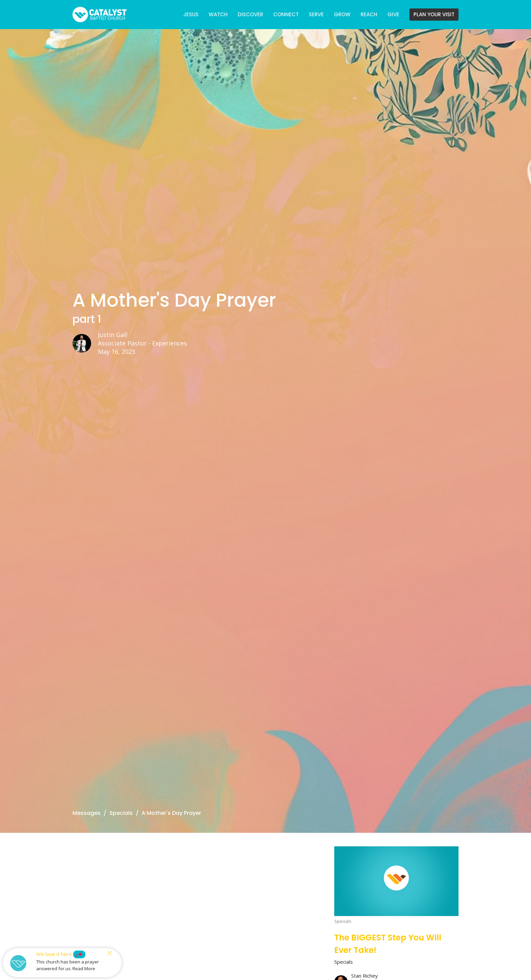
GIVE (393, 14)
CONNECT (286, 14)
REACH (369, 14)
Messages (87, 813)
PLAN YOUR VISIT (434, 14)
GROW (342, 14)
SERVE (316, 14)
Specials (121, 813)
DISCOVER (250, 14)
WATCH (218, 14)
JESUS (191, 14)
